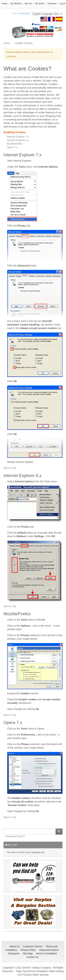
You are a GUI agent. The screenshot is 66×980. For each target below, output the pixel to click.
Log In (63, 4)
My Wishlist (16, 4)
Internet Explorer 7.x (18, 137)
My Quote (40, 4)
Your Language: (21, 13)
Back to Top (10, 468)
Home (5, 4)
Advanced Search (15, 836)
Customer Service (33, 946)
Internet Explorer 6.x (18, 140)
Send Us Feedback (46, 953)
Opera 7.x (12, 147)
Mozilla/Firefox (15, 144)
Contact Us (32, 957)
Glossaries (14, 953)
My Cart (28, 4)
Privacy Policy (28, 950)
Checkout (52, 4)
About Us (15, 946)
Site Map (28, 953)
